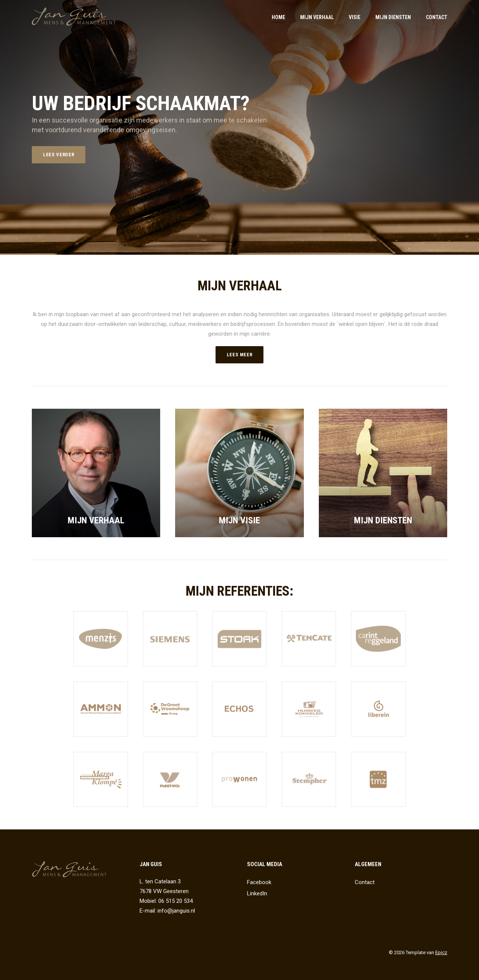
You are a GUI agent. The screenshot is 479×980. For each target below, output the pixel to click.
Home (278, 17)
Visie (355, 17)
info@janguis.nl (176, 911)
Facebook (259, 882)
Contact (437, 17)
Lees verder (59, 155)
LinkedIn (257, 893)
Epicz (441, 952)
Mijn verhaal (317, 17)
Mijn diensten (393, 17)
